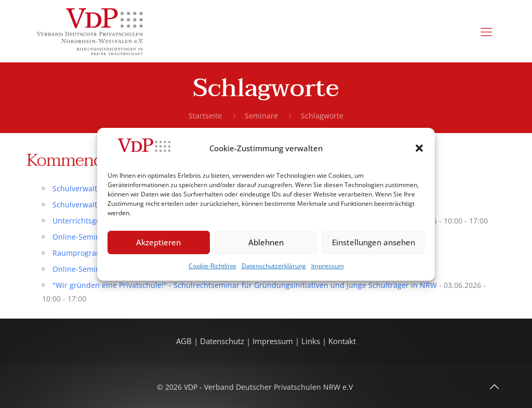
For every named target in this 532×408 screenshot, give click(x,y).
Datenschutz (223, 341)
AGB (185, 341)
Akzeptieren (158, 242)
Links (311, 341)
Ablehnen (266, 242)
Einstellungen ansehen (374, 242)
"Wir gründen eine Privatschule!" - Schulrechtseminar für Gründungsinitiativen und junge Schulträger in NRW (245, 285)
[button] (419, 148)
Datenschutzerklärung (274, 266)
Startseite (205, 116)
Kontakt (342, 341)
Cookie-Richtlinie (212, 266)
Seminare (261, 116)
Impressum (328, 266)
